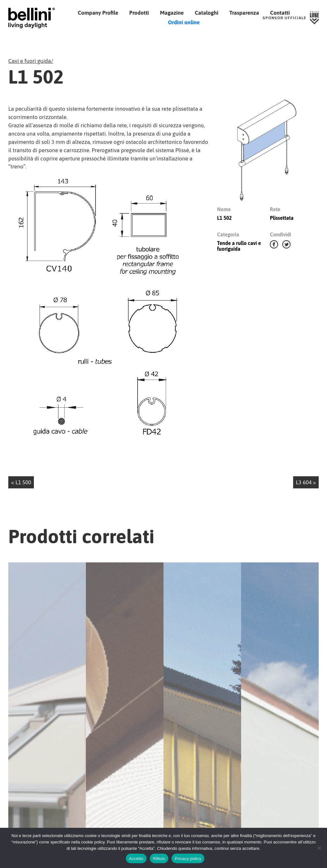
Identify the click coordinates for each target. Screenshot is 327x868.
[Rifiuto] (319, 848)
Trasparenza (244, 13)
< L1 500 (21, 482)
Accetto (136, 859)
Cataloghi (207, 13)
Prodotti (139, 13)
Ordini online (184, 22)
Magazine (172, 13)
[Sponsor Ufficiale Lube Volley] (291, 18)
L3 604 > (306, 482)
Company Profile (98, 13)
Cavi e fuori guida (30, 61)
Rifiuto (159, 859)
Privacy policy (188, 859)
